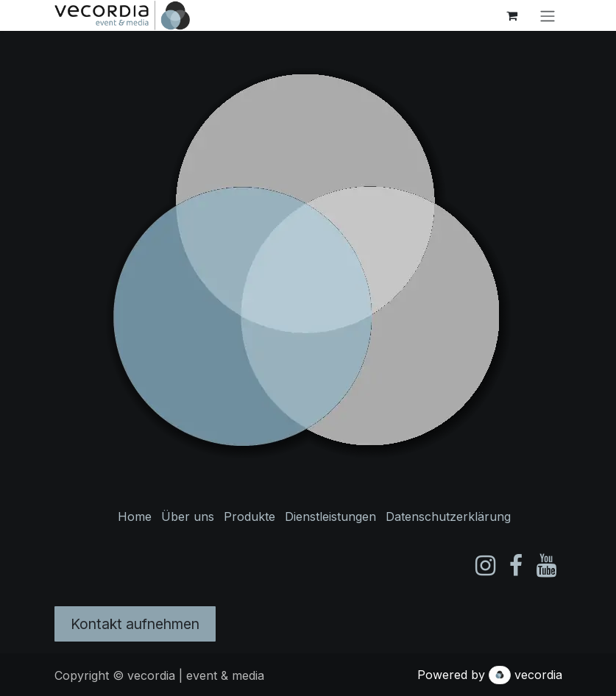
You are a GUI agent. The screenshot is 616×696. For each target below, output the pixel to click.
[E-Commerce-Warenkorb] (512, 15)
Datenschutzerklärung (448, 516)
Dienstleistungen (330, 516)
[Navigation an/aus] (548, 15)
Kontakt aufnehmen (135, 624)
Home (135, 516)
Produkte (249, 516)
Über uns (188, 516)
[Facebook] (516, 566)
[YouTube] (546, 566)
